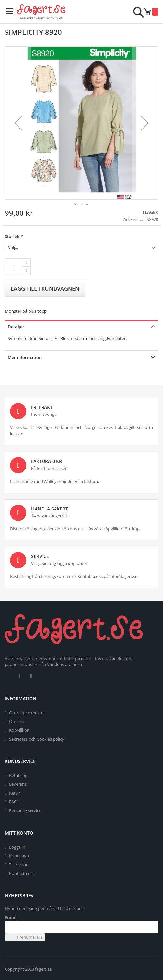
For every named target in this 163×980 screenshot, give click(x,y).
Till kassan (19, 864)
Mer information (25, 357)
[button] (18, 123)
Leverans (18, 784)
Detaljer (16, 327)
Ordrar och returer (27, 713)
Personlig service (25, 810)
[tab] (81, 326)
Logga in (17, 847)
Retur (14, 793)
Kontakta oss (22, 873)
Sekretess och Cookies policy (37, 739)
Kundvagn (19, 856)
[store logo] (41, 12)
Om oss (16, 721)
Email (11, 918)
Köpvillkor (19, 730)
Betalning (18, 775)
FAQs (14, 802)
